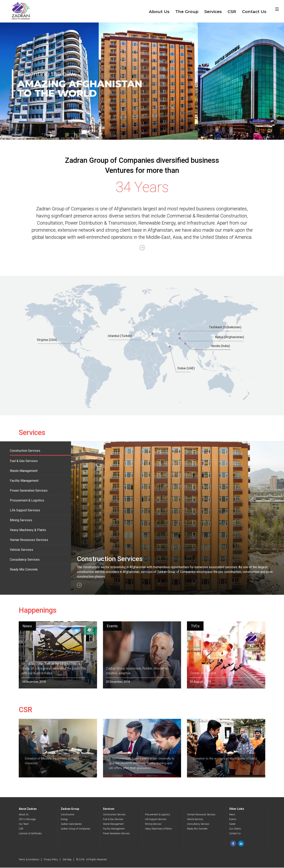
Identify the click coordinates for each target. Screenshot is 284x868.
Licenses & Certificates (30, 834)
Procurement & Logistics (158, 815)
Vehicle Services (195, 820)
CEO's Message (27, 820)
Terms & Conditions (29, 860)
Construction (68, 815)
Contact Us (254, 12)
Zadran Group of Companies (76, 829)
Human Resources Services (201, 815)
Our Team (24, 824)
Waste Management (113, 824)
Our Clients (235, 829)
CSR (232, 12)
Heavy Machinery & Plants (158, 829)
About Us (159, 12)
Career (232, 824)
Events (233, 820)
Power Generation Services (116, 834)
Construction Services (114, 815)
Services (213, 12)
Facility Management (114, 829)
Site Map (67, 860)
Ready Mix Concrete (197, 829)
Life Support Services (156, 820)
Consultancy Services (198, 824)
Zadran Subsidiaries (71, 824)
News (232, 815)
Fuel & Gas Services (113, 820)
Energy (64, 820)
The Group (187, 12)
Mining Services (153, 824)
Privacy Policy (51, 860)
